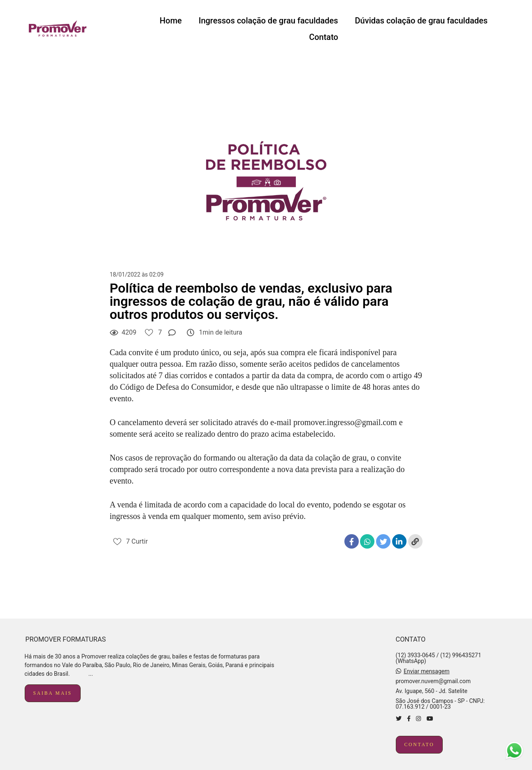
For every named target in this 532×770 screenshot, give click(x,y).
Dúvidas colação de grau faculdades (421, 21)
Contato (324, 37)
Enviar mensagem (427, 671)
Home (171, 21)
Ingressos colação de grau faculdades (268, 21)
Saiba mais (53, 693)
